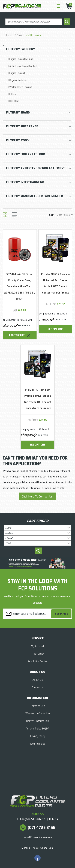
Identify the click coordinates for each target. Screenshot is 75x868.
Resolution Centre (38, 661)
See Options (55, 329)
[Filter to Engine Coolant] (39, 73)
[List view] (14, 215)
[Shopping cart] (68, 6)
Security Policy (37, 744)
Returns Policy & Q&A (37, 729)
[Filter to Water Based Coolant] (39, 87)
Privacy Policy (38, 736)
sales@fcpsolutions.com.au (38, 837)
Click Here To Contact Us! (38, 496)
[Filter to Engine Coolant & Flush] (39, 59)
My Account (37, 646)
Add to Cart (20, 335)
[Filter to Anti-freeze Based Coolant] (39, 66)
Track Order (37, 654)
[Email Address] (28, 614)
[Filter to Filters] (39, 94)
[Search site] (67, 22)
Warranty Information (38, 714)
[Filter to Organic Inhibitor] (39, 80)
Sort (52, 215)
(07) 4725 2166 (42, 828)
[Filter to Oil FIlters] (39, 101)
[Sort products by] (65, 215)
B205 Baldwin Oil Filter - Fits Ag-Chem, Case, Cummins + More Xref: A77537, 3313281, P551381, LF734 (20, 286)
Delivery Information (38, 721)
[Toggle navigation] (58, 6)
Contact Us (38, 687)
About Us (38, 680)
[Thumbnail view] (5, 215)
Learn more (25, 325)
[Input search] (34, 22)
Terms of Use (38, 706)
